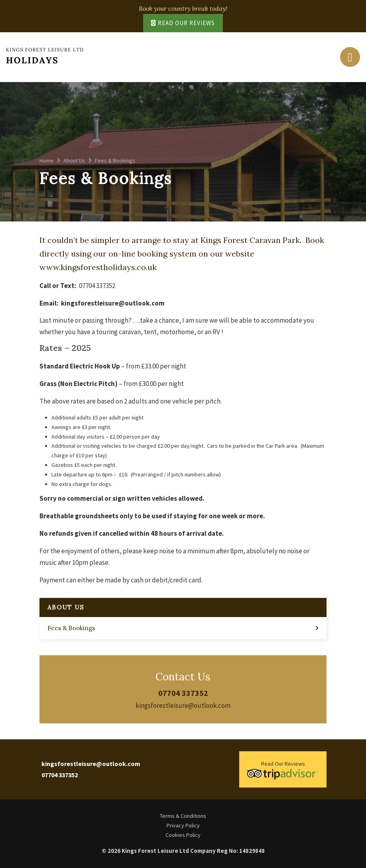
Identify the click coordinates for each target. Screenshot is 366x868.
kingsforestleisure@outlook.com (183, 705)
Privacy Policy (183, 825)
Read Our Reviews (183, 23)
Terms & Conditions (183, 816)
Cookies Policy (183, 835)
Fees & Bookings (71, 628)
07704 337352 (183, 693)
